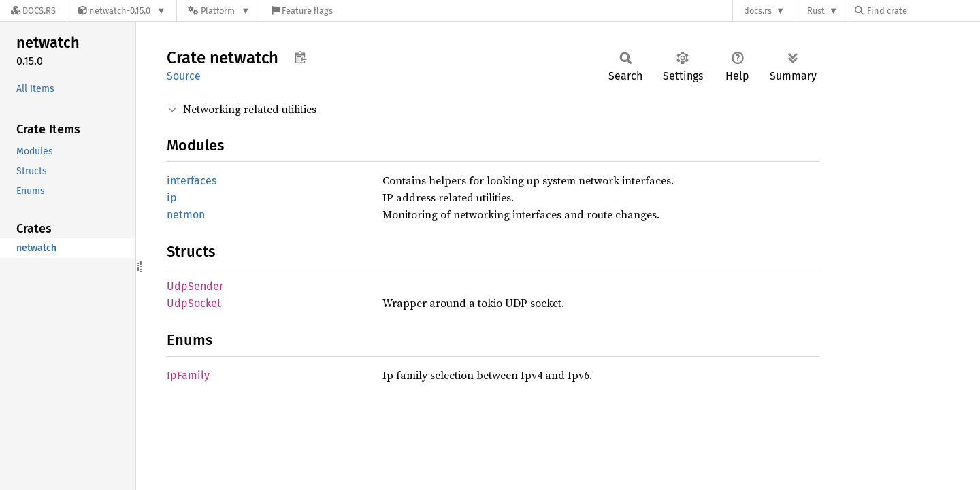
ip (172, 198)
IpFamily (188, 375)
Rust (816, 11)
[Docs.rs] (33, 11)
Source (184, 76)
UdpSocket (194, 303)
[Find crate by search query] (923, 11)
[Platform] (219, 11)
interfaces (192, 181)
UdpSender (195, 286)
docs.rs (758, 11)
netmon (186, 215)
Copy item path (300, 57)
